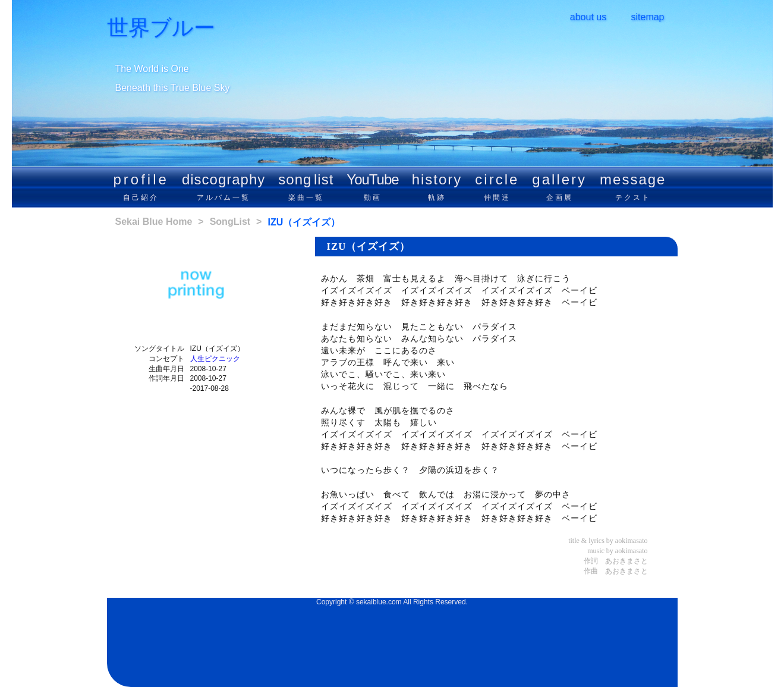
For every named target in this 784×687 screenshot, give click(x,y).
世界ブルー (161, 28)
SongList (230, 222)
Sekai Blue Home (154, 222)
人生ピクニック (215, 359)
